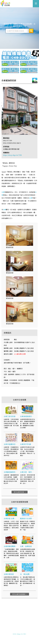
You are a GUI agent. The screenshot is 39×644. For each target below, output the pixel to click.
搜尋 (31, 31)
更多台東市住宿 (20, 492)
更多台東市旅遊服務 (20, 594)
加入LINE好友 (28, 632)
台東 (3, 192)
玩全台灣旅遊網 (17, 628)
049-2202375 (17, 632)
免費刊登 (13, 630)
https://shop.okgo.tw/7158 (12, 155)
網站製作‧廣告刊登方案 (24, 630)
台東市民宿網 (5, 4)
